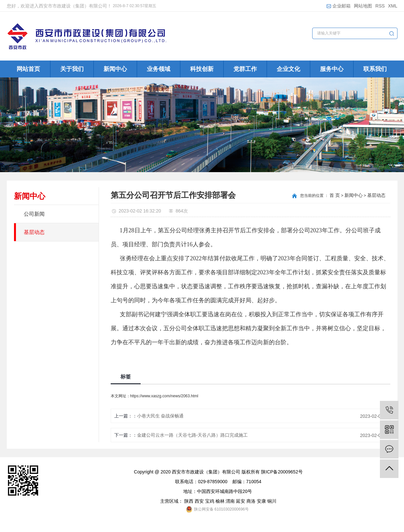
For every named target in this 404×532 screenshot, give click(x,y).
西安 (199, 501)
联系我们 (375, 69)
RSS (380, 6)
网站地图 (363, 6)
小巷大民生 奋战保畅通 (160, 416)
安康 (261, 501)
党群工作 (245, 69)
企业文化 (288, 69)
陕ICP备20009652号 (282, 472)
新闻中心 (115, 69)
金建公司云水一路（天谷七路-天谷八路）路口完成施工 (193, 435)
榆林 (220, 501)
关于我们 (72, 69)
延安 (241, 501)
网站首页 (28, 69)
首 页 (335, 195)
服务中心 (332, 69)
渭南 (230, 501)
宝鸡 (210, 501)
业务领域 (159, 69)
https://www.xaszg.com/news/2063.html (164, 396)
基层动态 (34, 232)
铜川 (272, 501)
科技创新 (202, 69)
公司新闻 (34, 214)
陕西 (189, 501)
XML (393, 6)
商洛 (251, 501)
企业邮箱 (339, 6)
